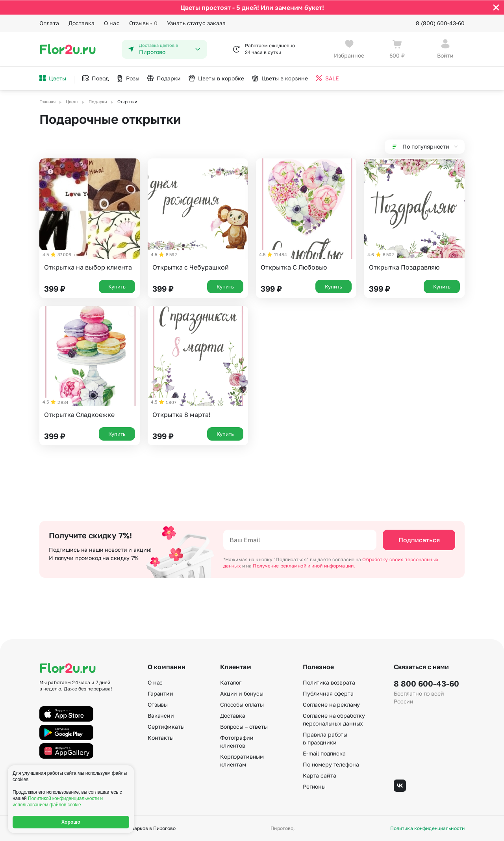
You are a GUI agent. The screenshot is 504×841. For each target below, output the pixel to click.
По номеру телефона (331, 764)
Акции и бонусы (242, 693)
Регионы (314, 786)
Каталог (231, 682)
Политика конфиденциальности (427, 828)
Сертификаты (166, 727)
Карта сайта (319, 775)
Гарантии (160, 693)
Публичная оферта (328, 693)
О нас (112, 23)
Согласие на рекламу (331, 704)
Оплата (49, 23)
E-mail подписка (324, 753)
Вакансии (161, 715)
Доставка (82, 23)
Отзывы (143, 23)
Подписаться (419, 540)
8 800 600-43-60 (426, 683)
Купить (117, 286)
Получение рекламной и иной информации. (304, 566)
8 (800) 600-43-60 (440, 23)
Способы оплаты (242, 704)
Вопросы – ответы (244, 727)
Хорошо (71, 822)
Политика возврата (329, 682)
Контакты (161, 738)
